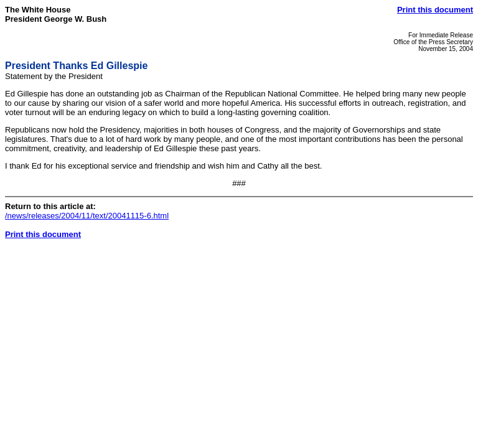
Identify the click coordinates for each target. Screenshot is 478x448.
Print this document (435, 10)
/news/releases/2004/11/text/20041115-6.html (87, 216)
